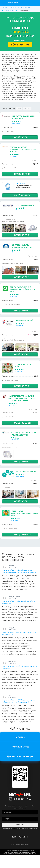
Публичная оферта (9, 828)
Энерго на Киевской (24, 320)
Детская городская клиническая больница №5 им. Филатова (23, 149)
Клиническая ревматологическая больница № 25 (24, 513)
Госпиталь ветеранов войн (25, 365)
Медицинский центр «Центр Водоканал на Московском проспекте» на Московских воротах (19, 571)
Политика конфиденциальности (27, 828)
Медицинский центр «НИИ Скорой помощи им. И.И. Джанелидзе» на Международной (19, 701)
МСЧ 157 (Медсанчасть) (25, 205)
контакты (23, 837)
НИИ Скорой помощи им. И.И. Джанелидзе (24, 117)
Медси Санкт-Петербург (26, 471)
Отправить (20, 825)
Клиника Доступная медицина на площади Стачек (24, 434)
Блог (14, 837)
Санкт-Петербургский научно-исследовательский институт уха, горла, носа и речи (22, 398)
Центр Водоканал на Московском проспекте (22, 246)
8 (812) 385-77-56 (35, 3)
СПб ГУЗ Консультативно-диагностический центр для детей (23, 289)
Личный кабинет (31, 3)
